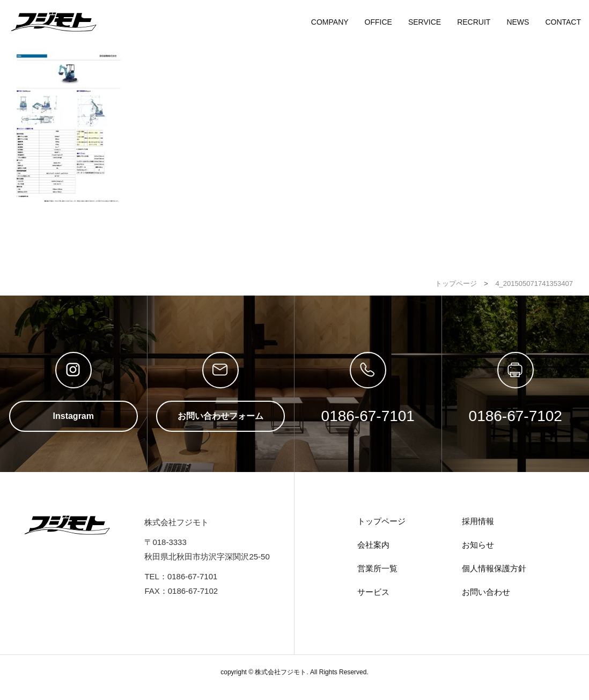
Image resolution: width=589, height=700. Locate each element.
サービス (373, 592)
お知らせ (478, 545)
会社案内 (373, 545)
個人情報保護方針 (494, 568)
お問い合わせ (486, 592)
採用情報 (478, 521)
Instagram (73, 416)
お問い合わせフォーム (220, 416)
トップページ (381, 521)
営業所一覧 (377, 568)
